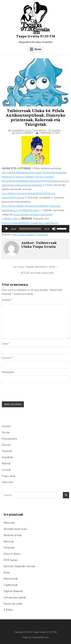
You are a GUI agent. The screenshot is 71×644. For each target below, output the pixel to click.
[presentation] (30, 392)
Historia (6, 445)
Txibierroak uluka (49, 133)
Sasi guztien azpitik (15, 598)
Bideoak (6, 464)
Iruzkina (7, 300)
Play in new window (23, 235)
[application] (35, 229)
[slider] (30, 229)
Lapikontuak (11, 585)
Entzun (6, 432)
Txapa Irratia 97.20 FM (36, 36)
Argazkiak (7, 457)
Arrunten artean (13, 535)
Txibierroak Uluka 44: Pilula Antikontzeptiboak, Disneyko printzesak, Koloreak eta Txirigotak (35, 118)
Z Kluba (8, 610)
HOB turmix (11, 560)
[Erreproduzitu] (7, 229)
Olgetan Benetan (13, 591)
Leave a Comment (24, 133)
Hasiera (6, 426)
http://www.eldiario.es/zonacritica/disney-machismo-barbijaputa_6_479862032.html (32, 208)
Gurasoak (9, 548)
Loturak (6, 470)
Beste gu (9, 542)
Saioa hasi (7, 482)
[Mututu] (54, 229)
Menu (38, 49)
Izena (6, 344)
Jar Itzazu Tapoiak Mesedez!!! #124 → (36, 267)
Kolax (7, 573)
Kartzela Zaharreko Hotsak (19, 566)
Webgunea (8, 372)
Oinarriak (7, 451)
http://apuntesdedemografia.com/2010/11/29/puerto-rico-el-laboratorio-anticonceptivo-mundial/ (35, 183)
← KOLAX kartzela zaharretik (35, 273)
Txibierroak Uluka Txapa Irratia (29, 131)
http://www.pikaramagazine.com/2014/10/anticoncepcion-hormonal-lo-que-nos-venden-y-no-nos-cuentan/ (34, 175)
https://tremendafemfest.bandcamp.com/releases (30, 223)
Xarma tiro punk (13, 604)
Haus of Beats (12, 554)
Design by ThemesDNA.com (35, 637)
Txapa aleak (9, 476)
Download (42, 235)
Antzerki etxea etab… (16, 529)
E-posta (7, 358)
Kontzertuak (11, 579)
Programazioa (9, 439)
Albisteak (9, 523)
